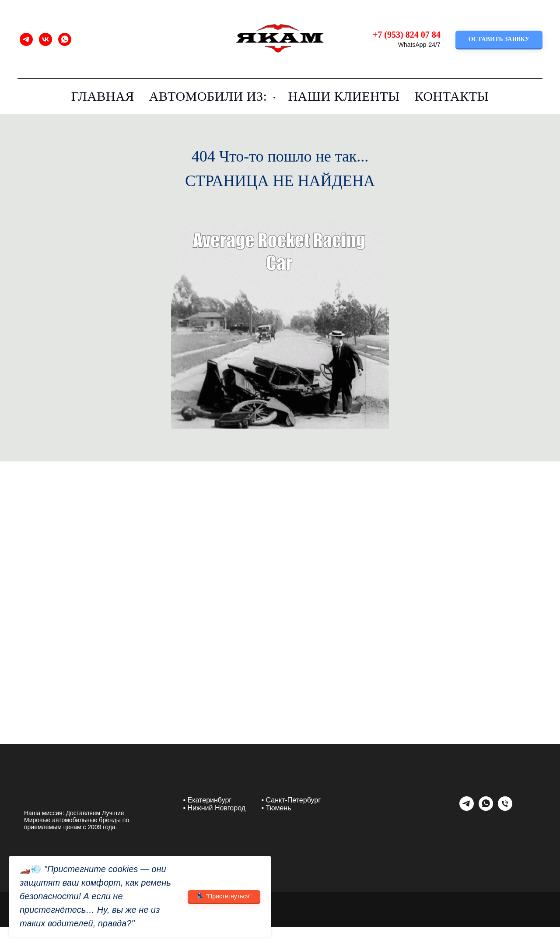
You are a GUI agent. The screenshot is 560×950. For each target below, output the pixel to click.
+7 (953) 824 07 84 (407, 35)
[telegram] (26, 39)
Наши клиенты (344, 96)
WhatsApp (412, 45)
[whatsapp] (65, 39)
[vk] (45, 39)
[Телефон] (505, 808)
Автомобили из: (210, 96)
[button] (499, 39)
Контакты (452, 96)
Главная (103, 96)
